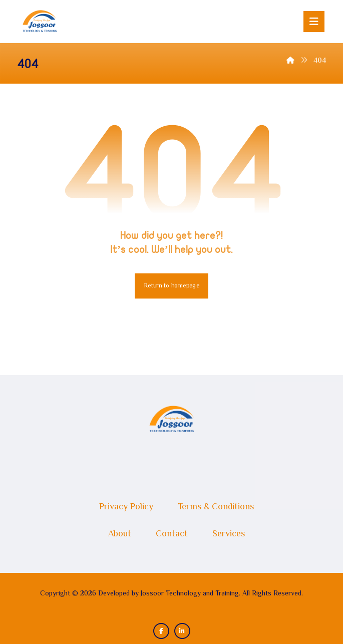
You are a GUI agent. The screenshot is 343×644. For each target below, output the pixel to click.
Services (229, 534)
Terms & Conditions (216, 507)
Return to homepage (171, 286)
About (120, 534)
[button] (314, 22)
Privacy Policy (126, 507)
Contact (172, 534)
